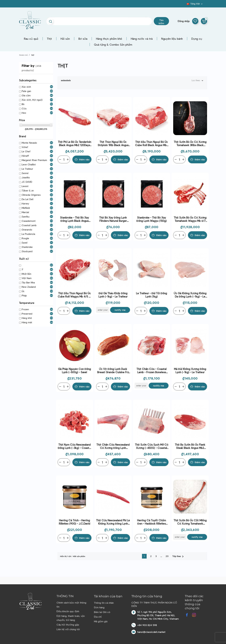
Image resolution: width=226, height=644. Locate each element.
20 (167, 556)
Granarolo (27, 230)
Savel (25, 243)
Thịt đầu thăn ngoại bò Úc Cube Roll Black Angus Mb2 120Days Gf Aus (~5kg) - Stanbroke (152, 144)
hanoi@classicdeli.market (151, 632)
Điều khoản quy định (68, 611)
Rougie (25, 238)
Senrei (25, 173)
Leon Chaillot (29, 164)
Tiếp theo (179, 557)
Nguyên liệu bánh (172, 39)
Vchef (25, 147)
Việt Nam (27, 278)
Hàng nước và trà (142, 39)
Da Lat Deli (27, 199)
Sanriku (26, 217)
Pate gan (26, 91)
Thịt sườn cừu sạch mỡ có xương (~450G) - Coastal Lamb (152, 446)
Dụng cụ (197, 39)
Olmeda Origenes (31, 195)
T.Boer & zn (28, 190)
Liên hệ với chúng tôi (68, 629)
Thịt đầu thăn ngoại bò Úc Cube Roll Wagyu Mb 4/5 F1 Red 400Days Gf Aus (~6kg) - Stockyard (75, 295)
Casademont (29, 221)
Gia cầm (26, 95)
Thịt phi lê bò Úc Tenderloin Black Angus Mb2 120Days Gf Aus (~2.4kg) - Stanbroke (74, 144)
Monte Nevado (29, 143)
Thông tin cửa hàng (147, 596)
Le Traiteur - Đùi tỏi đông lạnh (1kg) (152, 295)
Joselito (26, 177)
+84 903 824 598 (147, 625)
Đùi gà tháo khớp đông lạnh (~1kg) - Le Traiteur (113, 295)
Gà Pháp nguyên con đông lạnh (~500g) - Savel (74, 370)
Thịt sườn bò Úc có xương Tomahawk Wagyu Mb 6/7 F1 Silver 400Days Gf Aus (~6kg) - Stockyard (190, 219)
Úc (23, 291)
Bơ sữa (83, 39)
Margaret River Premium (34, 160)
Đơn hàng (99, 607)
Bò (23, 104)
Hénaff (25, 156)
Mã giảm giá (101, 621)
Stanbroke (27, 247)
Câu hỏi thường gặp (68, 625)
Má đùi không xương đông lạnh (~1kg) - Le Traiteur (190, 370)
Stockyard (27, 251)
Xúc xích (26, 87)
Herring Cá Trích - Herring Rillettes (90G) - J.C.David (74, 522)
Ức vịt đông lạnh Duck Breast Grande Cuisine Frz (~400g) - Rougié (113, 371)
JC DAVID (27, 182)
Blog (185, 5)
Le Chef (26, 151)
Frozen (25, 309)
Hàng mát (27, 322)
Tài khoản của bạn (108, 596)
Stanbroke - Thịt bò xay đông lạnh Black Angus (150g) (74, 219)
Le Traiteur (27, 169)
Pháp (24, 295)
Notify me (120, 310)
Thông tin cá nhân (104, 603)
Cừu (24, 108)
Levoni (25, 186)
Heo (24, 113)
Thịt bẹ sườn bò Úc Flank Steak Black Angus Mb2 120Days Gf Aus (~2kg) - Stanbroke (190, 446)
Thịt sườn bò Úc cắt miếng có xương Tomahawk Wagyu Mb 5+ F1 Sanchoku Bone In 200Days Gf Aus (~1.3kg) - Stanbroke (190, 522)
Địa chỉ (98, 617)
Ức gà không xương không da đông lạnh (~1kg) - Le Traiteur (190, 295)
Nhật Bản (26, 274)
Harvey (25, 203)
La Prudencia (28, 234)
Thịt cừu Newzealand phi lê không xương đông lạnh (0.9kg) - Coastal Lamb (113, 522)
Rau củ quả (31, 39)
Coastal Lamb (29, 225)
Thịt (49, 39)
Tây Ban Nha (28, 282)
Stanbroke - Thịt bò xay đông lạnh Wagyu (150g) (151, 219)
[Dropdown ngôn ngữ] (195, 4)
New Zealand (29, 287)
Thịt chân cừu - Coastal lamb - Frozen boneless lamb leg (152, 371)
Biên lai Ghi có (102, 612)
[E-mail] (103, 310)
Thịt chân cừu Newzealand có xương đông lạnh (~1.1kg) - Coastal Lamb (113, 446)
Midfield (26, 208)
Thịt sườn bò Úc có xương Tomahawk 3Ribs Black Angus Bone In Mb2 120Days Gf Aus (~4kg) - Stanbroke (190, 144)
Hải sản (65, 39)
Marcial (25, 212)
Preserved (27, 314)
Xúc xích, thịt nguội (32, 100)
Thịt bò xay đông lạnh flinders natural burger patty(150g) (113, 219)
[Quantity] (64, 159)
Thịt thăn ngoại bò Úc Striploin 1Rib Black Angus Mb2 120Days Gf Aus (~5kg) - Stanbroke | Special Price (113, 144)
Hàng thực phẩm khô (109, 39)
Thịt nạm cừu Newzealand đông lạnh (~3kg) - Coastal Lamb (74, 446)
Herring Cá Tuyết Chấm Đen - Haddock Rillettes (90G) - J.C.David (152, 522)
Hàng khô (27, 318)
